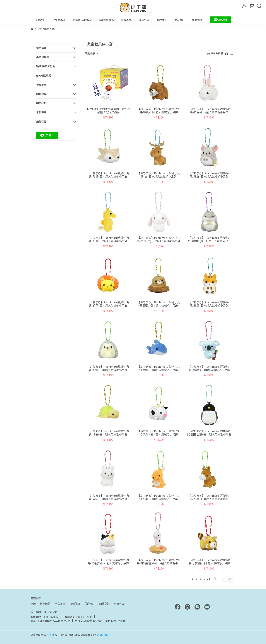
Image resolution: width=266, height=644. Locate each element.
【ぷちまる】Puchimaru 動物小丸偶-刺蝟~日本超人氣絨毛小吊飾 (108, 368)
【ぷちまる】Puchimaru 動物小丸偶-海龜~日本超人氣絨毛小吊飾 (108, 433)
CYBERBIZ (102, 635)
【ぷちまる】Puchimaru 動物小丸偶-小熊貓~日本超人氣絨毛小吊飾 (209, 562)
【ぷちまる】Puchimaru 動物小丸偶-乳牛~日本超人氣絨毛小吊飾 (159, 433)
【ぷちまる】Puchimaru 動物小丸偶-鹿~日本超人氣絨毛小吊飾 (159, 175)
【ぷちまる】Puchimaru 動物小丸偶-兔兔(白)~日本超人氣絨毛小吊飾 (159, 239)
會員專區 (119, 604)
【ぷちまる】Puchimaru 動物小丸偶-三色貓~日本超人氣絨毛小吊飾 (108, 562)
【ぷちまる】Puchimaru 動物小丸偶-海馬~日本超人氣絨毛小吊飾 (108, 239)
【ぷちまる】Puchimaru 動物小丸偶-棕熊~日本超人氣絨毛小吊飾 (159, 111)
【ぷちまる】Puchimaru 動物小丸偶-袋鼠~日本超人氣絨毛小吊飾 (159, 497)
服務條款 (75, 604)
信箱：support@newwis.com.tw (50, 621)
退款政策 (45, 604)
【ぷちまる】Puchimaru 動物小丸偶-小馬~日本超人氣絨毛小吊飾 (209, 497)
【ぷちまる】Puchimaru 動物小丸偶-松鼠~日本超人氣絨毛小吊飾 (209, 304)
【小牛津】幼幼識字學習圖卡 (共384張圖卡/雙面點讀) (108, 111)
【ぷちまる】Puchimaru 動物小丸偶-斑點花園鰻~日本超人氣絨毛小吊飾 (159, 562)
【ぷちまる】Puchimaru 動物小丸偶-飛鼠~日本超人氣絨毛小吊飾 (108, 175)
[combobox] (91, 53)
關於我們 (104, 604)
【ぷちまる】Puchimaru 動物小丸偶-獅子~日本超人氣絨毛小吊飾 (108, 304)
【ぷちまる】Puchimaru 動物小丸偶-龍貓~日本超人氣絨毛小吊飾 (209, 175)
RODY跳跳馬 (106, 20)
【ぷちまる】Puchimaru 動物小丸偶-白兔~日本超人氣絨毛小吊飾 (209, 111)
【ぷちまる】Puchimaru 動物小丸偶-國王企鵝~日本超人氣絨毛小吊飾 (209, 433)
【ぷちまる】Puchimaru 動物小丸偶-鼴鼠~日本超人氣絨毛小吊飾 (159, 304)
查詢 (33, 604)
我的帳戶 (90, 604)
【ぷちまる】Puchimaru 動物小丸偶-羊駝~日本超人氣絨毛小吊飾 (108, 497)
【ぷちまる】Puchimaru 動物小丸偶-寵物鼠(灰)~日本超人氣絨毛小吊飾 (209, 239)
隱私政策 (60, 604)
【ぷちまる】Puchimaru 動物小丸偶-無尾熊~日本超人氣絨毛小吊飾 (209, 368)
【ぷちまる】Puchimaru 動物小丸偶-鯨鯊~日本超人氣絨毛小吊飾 (159, 368)
